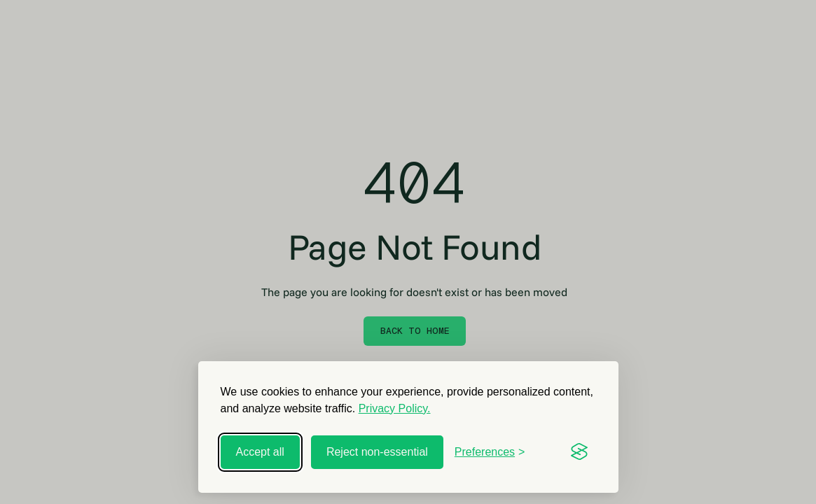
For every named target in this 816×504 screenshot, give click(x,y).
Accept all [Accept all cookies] (260, 452)
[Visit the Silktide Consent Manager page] (579, 452)
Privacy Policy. (395, 408)
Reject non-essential (377, 452)
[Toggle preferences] (490, 452)
